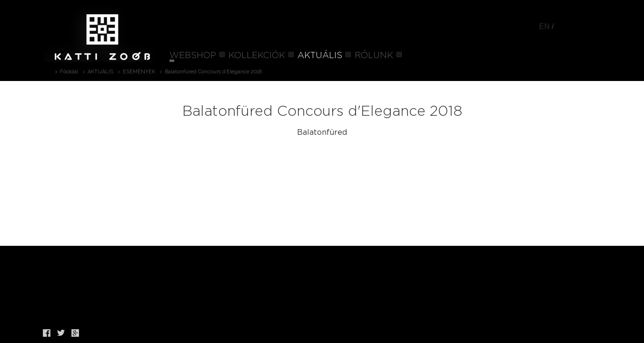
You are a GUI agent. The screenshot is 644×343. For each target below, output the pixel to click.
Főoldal (69, 72)
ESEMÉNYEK (139, 72)
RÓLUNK (374, 56)
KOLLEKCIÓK (257, 56)
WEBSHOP (193, 56)
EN (545, 26)
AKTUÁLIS (320, 56)
